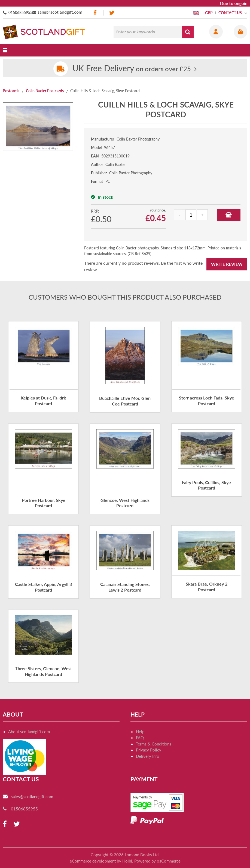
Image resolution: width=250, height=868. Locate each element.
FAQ (140, 738)
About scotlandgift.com (29, 732)
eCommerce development (93, 861)
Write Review (227, 264)
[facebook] (96, 13)
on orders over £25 (132, 69)
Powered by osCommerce (157, 861)
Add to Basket (229, 215)
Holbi (127, 861)
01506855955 (20, 12)
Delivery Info (148, 756)
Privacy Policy (149, 750)
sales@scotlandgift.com (60, 12)
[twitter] (112, 13)
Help (140, 732)
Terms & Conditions (154, 744)
